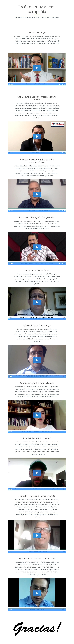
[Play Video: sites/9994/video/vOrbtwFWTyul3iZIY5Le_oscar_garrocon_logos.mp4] (37, 302)
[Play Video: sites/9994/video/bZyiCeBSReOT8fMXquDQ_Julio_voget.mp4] (37, 68)
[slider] (36, 84)
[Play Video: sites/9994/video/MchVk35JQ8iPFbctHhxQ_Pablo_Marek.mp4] (37, 473)
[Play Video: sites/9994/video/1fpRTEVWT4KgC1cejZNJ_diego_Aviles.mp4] (37, 247)
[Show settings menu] (62, 84)
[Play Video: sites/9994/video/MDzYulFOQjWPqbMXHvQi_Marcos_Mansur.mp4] (37, 137)
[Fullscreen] (65, 84)
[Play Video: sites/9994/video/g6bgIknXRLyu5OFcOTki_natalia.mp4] (37, 415)
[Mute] (59, 84)
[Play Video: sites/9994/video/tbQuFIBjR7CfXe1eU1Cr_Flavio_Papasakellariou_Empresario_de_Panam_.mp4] (37, 194)
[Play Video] (9, 84)
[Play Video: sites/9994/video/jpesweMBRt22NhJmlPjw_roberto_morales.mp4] (37, 593)
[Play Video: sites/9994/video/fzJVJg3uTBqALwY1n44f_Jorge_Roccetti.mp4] (37, 535)
